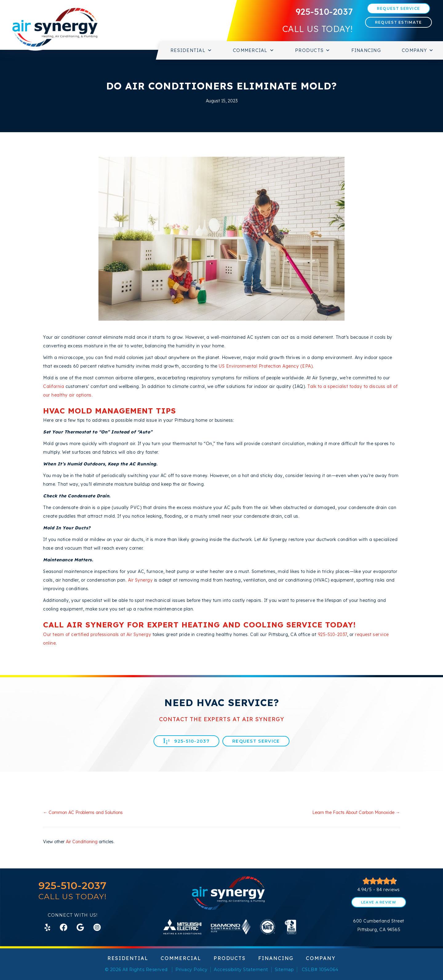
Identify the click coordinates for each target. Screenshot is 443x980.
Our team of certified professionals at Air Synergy (97, 634)
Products (313, 50)
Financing (366, 50)
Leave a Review (379, 902)
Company (418, 50)
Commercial (254, 50)
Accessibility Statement (241, 970)
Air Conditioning (82, 842)
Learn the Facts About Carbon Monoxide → (356, 812)
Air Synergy (140, 580)
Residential (191, 50)
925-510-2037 (324, 12)
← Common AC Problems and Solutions (83, 812)
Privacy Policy (191, 970)
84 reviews (388, 890)
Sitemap (284, 970)
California (54, 386)
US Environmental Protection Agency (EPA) (266, 366)
